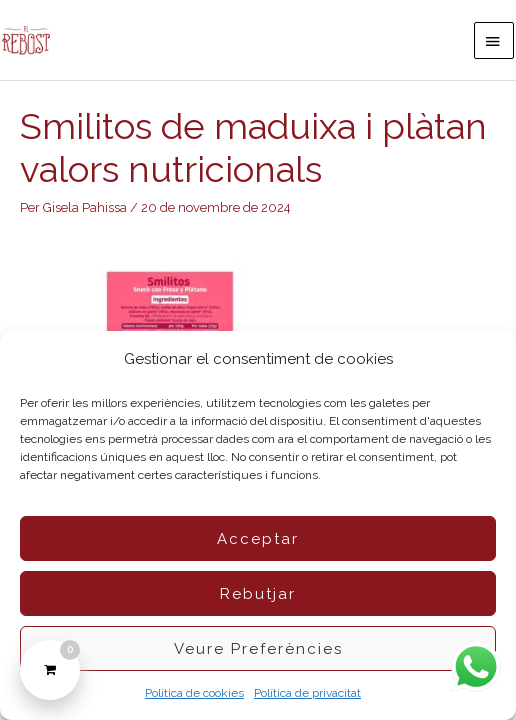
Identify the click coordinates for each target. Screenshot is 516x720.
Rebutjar (258, 594)
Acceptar (258, 539)
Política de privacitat (307, 693)
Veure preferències (258, 649)
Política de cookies (194, 693)
